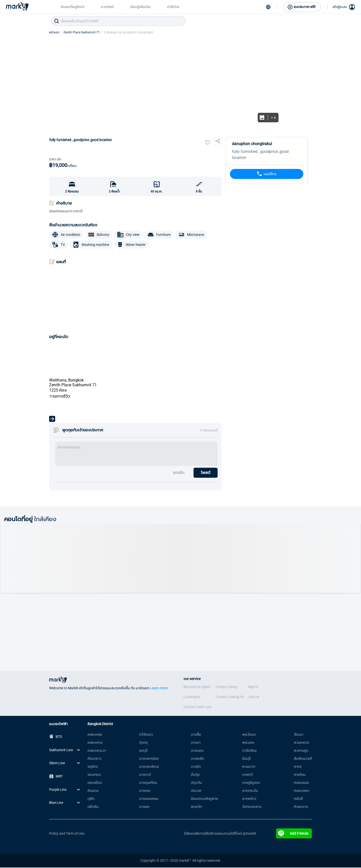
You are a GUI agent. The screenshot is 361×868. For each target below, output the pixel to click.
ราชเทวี (247, 775)
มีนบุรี (246, 759)
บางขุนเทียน (148, 783)
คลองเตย (95, 735)
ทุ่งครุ (143, 743)
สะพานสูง (301, 751)
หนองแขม (301, 783)
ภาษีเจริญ (249, 751)
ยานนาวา (249, 767)
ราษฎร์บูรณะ (251, 783)
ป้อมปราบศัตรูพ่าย (204, 799)
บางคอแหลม (149, 799)
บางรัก (196, 767)
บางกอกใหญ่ (149, 767)
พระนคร (248, 743)
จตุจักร (93, 767)
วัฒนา (299, 735)
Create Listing (226, 687)
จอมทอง (94, 775)
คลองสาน (95, 743)
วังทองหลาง (252, 807)
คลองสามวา (97, 751)
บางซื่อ (196, 735)
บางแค (144, 807)
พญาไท (196, 807)
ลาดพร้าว (249, 799)
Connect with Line (197, 707)
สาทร (298, 767)
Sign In (253, 687)
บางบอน (197, 751)
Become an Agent (197, 687)
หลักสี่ (298, 799)
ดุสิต (91, 799)
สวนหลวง (301, 743)
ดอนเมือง (95, 783)
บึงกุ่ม (195, 775)
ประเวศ (196, 791)
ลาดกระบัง (250, 791)
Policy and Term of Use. (67, 834)
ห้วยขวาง (301, 807)
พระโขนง (249, 735)
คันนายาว (95, 759)
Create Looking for (230, 697)
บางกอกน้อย (149, 759)
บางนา (196, 743)
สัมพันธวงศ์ (303, 759)
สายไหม (300, 775)
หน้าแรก (55, 33)
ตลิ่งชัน (93, 807)
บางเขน (145, 791)
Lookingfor (192, 697)
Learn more (159, 689)
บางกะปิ (145, 775)
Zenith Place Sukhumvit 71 (83, 33)
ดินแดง (93, 791)
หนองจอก (302, 791)
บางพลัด (197, 759)
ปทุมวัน (196, 783)
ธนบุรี (143, 751)
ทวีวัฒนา (146, 735)
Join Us (253, 697)
